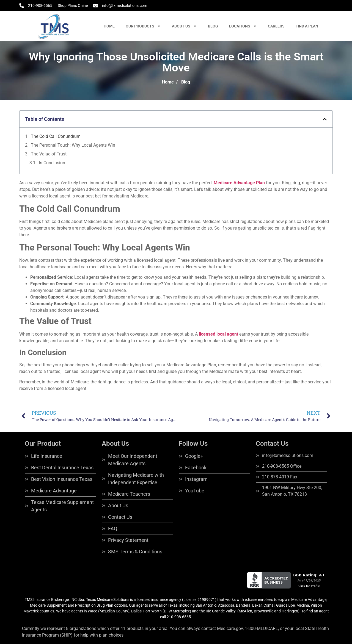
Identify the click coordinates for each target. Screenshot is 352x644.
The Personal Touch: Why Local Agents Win (73, 145)
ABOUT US (184, 26)
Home (168, 82)
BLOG (213, 26)
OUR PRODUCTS (143, 26)
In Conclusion (52, 163)
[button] (325, 119)
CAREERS (276, 26)
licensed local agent (218, 334)
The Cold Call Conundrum (56, 136)
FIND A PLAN (307, 26)
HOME (109, 26)
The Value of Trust (49, 154)
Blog (186, 82)
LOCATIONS (243, 26)
